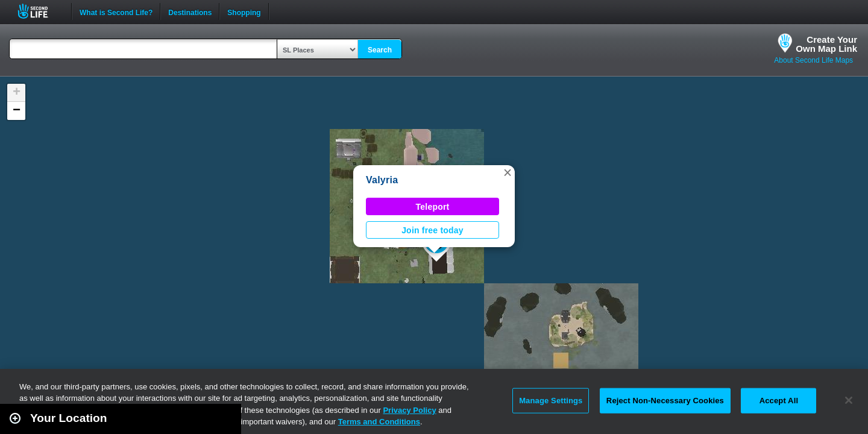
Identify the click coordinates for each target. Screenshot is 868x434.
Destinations (190, 11)
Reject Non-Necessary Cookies (665, 401)
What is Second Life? (116, 11)
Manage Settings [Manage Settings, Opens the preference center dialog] (551, 401)
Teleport (433, 207)
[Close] (849, 400)
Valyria (382, 180)
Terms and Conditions (379, 422)
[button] (508, 172)
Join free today (432, 230)
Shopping (244, 11)
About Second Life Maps (813, 60)
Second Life (39, 11)
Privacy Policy (409, 410)
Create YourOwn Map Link (826, 44)
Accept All (779, 401)
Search (380, 50)
